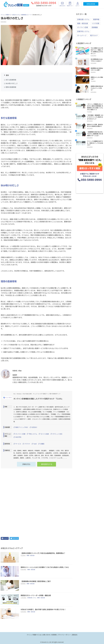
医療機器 (95, 27)
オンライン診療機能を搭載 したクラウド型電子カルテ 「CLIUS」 (38, 399)
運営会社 (75, 635)
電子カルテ (94, 36)
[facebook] (5, 538)
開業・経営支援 (83, 23)
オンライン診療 (83, 27)
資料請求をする (47, 464)
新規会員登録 (91, 4)
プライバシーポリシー (64, 635)
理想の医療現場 (11, 87)
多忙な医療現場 (11, 80)
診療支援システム (83, 19)
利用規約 (54, 635)
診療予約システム (83, 32)
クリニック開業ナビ (6, 15)
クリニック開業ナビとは (34, 635)
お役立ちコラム (16, 15)
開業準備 (96, 19)
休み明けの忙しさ (12, 83)
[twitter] (14, 538)
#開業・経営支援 (31, 556)
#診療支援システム (32, 599)
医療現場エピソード (26, 15)
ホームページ (82, 36)
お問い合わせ (46, 635)
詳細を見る (26, 464)
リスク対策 (95, 23)
